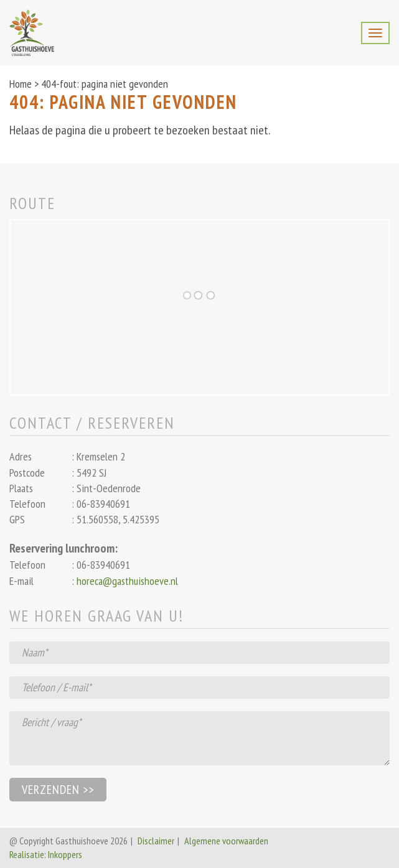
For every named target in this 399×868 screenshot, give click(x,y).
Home (21, 84)
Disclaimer (156, 841)
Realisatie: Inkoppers (46, 854)
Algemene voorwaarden (226, 841)
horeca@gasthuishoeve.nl (127, 581)
